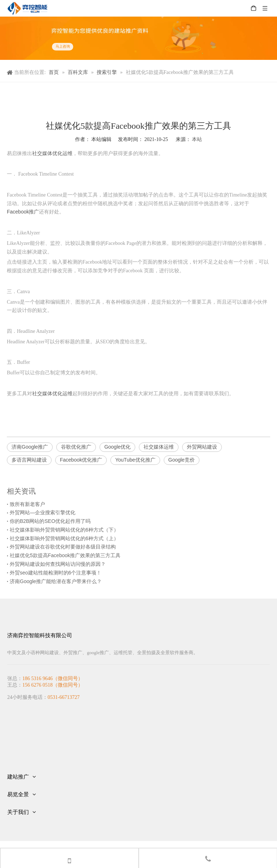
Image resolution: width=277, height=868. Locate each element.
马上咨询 (63, 47)
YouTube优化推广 (135, 460)
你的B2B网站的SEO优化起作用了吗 (50, 521)
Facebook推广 (23, 212)
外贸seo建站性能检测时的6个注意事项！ (56, 573)
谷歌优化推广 (76, 447)
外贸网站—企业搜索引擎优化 (43, 512)
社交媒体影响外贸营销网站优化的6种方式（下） (64, 530)
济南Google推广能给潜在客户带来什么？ (56, 581)
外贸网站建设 (202, 447)
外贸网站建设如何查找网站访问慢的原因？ (58, 564)
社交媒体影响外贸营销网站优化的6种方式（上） (64, 538)
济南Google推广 (30, 447)
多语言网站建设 (29, 460)
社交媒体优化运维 (52, 153)
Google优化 (117, 447)
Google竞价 (182, 460)
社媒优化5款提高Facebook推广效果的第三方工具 (65, 555)
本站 (197, 139)
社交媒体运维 (159, 447)
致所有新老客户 (27, 504)
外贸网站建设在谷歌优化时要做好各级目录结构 (63, 547)
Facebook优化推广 (81, 460)
